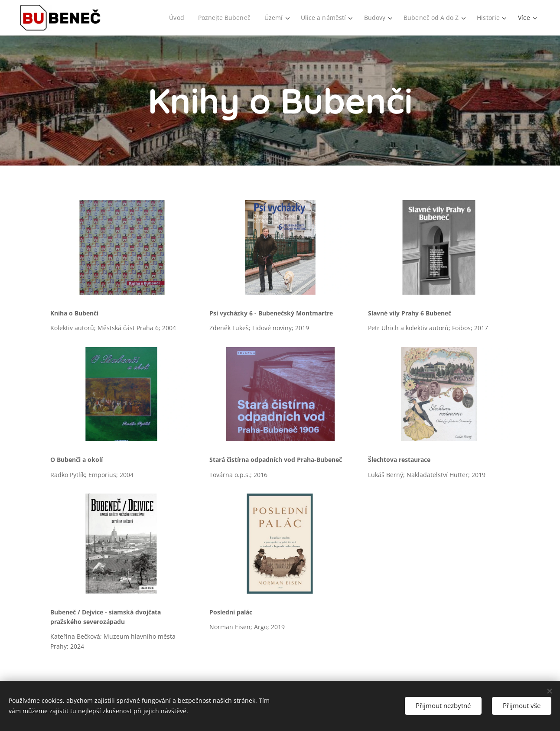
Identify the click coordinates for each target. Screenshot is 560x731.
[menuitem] (173, 18)
